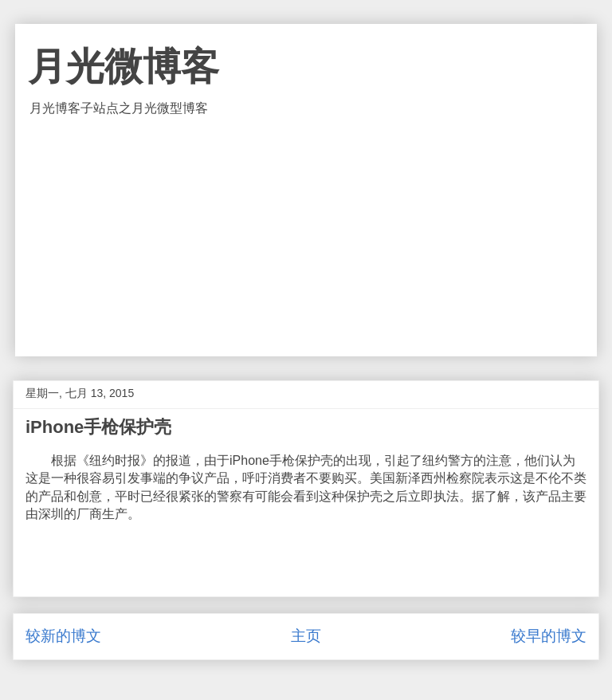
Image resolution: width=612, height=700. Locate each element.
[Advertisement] (306, 237)
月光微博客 (124, 67)
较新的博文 (63, 636)
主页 (306, 636)
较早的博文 (549, 636)
